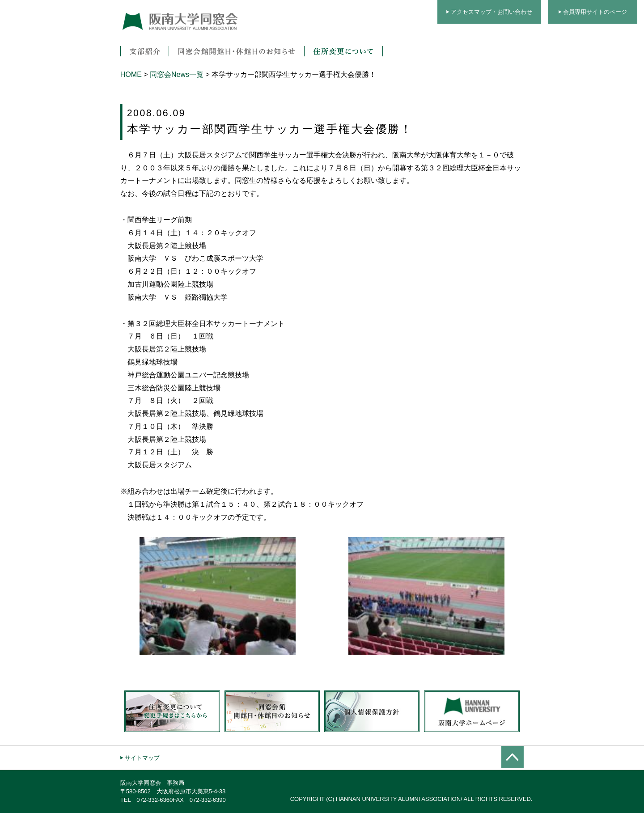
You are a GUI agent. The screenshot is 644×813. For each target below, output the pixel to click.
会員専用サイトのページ (595, 12)
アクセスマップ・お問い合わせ (491, 12)
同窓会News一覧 (177, 74)
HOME (131, 74)
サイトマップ (142, 758)
